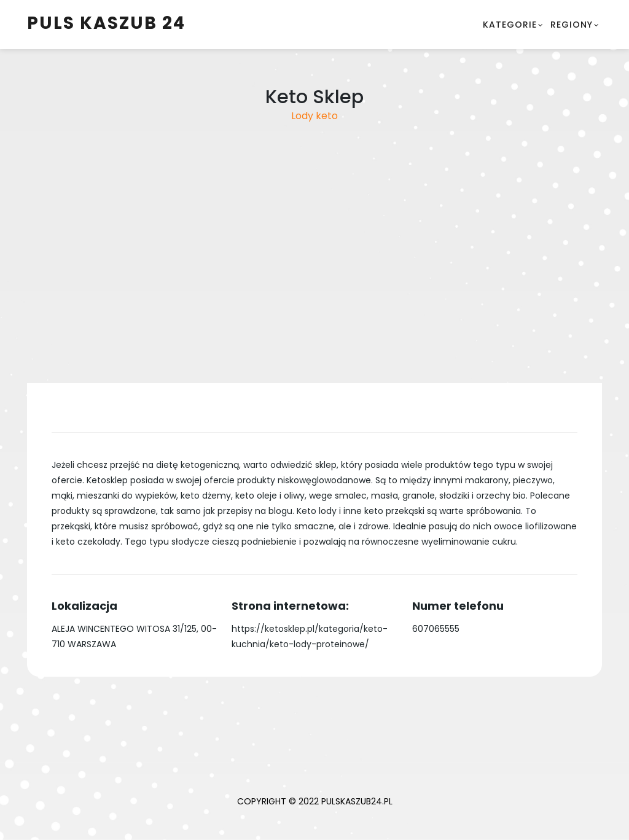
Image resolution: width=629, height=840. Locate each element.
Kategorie (510, 25)
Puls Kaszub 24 (106, 23)
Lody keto (314, 116)
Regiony (572, 25)
